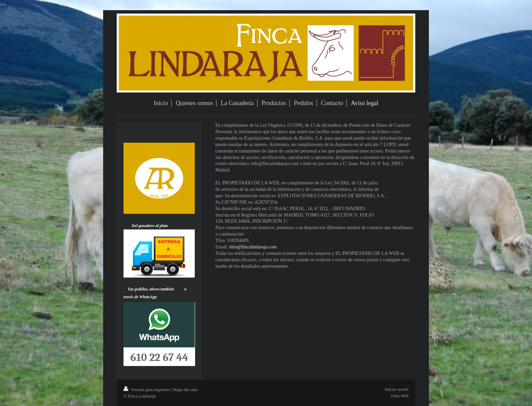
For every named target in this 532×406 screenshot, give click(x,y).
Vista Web (400, 396)
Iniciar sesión (397, 389)
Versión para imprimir (147, 390)
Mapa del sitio (185, 390)
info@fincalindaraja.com (253, 247)
